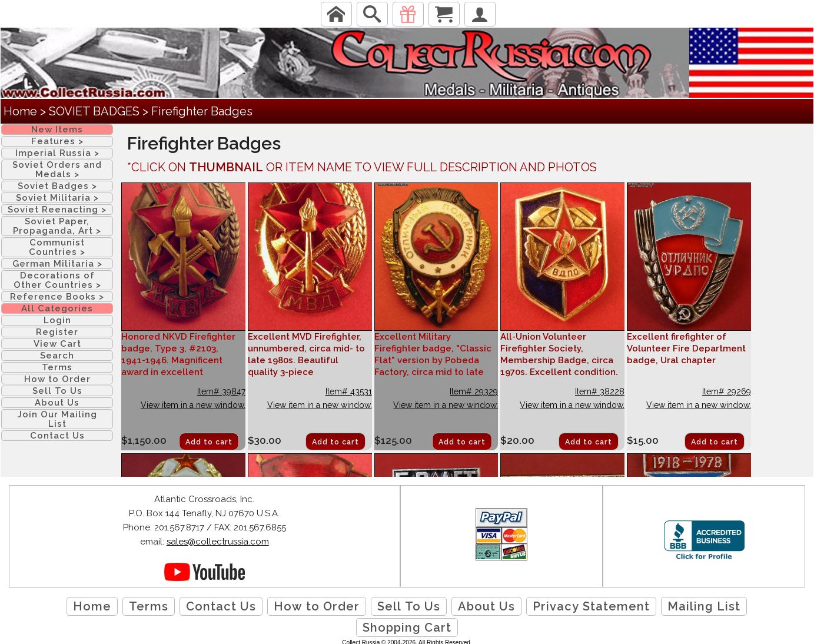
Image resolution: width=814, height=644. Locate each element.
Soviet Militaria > (57, 198)
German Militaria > (57, 264)
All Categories (57, 308)
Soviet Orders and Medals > (57, 170)
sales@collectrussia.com (218, 542)
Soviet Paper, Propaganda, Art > (57, 226)
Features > (57, 141)
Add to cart (209, 442)
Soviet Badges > (57, 186)
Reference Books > (57, 297)
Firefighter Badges (202, 111)
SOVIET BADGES (94, 111)
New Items (57, 130)
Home (20, 111)
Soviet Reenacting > (57, 210)
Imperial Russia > (57, 153)
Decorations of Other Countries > (57, 280)
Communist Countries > (57, 247)
